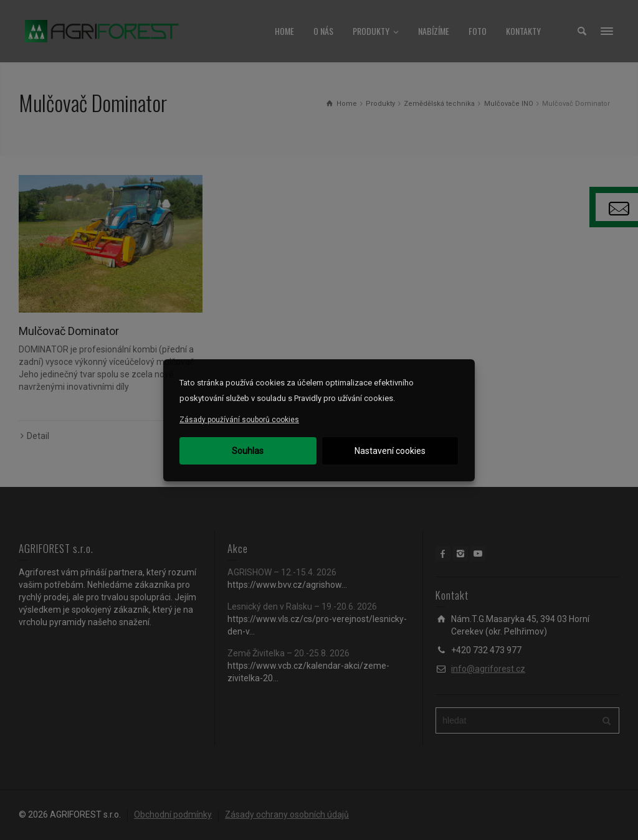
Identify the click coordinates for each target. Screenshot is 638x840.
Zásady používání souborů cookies (239, 420)
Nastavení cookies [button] (390, 451)
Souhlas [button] (248, 451)
